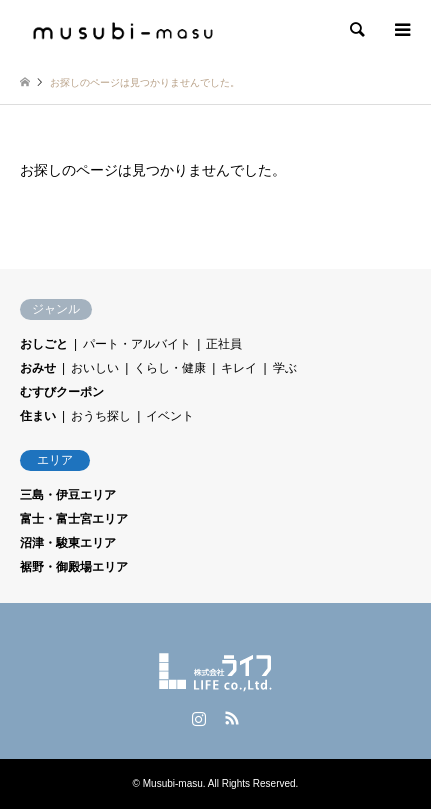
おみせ (38, 368)
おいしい (95, 368)
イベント (170, 416)
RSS (232, 718)
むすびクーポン (62, 392)
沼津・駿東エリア (68, 543)
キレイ (239, 368)
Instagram (199, 718)
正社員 (224, 344)
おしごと (44, 344)
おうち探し (101, 416)
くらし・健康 (170, 368)
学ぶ (285, 368)
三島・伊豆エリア (68, 495)
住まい (38, 416)
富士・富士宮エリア (74, 519)
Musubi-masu (173, 783)
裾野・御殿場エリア (74, 567)
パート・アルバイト (137, 344)
